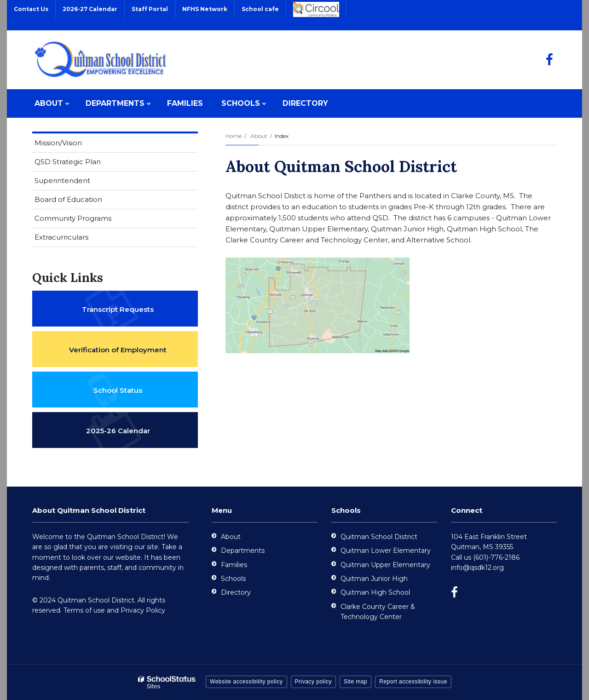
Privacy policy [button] (313, 682)
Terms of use (84, 610)
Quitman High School (375, 592)
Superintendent (62, 181)
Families (234, 565)
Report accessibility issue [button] (413, 682)
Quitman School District (379, 537)
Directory (236, 592)
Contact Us (31, 9)
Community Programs (73, 218)
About (259, 136)
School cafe (260, 9)
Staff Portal (150, 9)
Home (234, 136)
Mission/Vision (58, 143)
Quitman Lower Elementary (386, 551)
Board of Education (68, 199)
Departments (243, 551)
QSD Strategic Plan (82, 164)
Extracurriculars (61, 237)
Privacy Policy (143, 610)
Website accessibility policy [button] (246, 682)
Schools (233, 579)
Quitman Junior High (374, 579)
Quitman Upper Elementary (385, 565)
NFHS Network (205, 9)
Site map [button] (355, 682)
